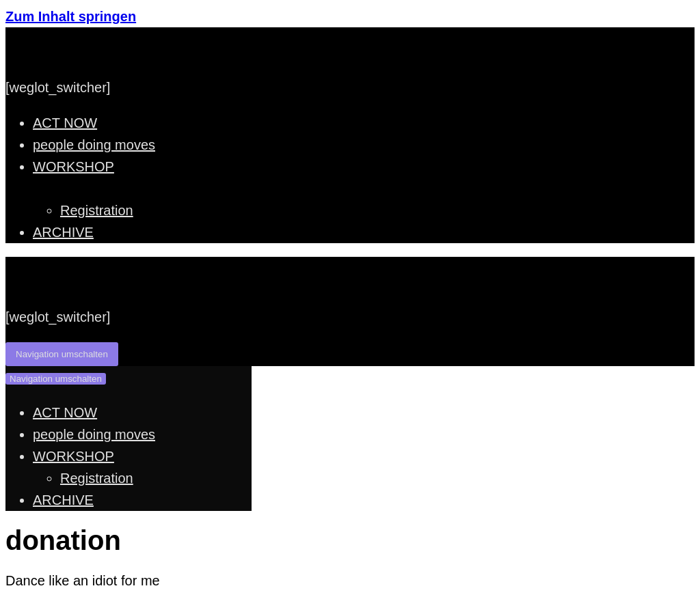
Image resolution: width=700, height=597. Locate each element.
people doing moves (94, 145)
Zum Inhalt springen (71, 16)
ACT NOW (65, 123)
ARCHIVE (63, 232)
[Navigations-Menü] (62, 354)
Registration (97, 210)
